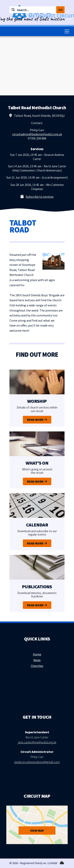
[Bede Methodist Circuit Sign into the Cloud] (62, 863)
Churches (37, 666)
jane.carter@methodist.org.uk (37, 742)
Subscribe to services (40, 197)
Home (37, 654)
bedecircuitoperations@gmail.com (37, 762)
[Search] (34, 10)
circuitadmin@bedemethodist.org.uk (37, 134)
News (37, 660)
